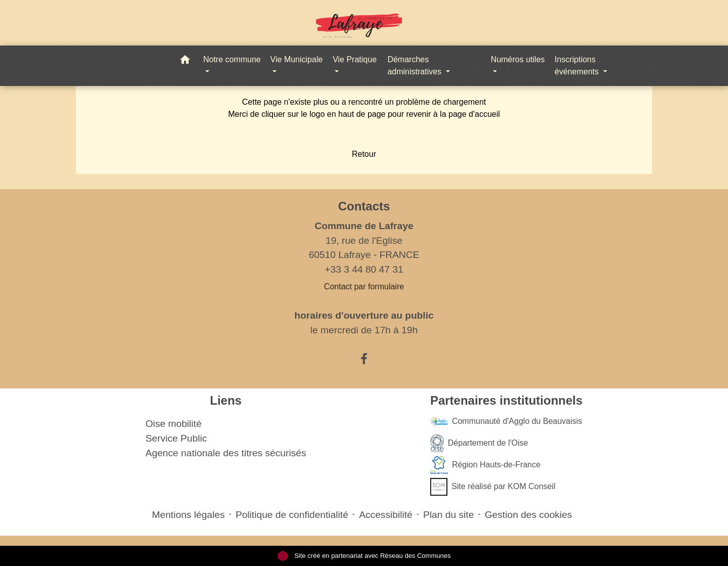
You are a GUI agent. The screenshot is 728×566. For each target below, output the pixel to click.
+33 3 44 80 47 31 (364, 269)
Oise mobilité (174, 424)
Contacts (364, 206)
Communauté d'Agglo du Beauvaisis (506, 422)
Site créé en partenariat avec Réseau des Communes (364, 556)
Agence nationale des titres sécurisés (226, 453)
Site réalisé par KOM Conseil (493, 487)
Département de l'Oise (479, 443)
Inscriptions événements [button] (578, 66)
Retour (364, 154)
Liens (226, 400)
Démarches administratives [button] (415, 66)
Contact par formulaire (364, 287)
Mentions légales (189, 515)
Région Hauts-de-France (485, 465)
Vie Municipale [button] (297, 59)
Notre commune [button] (232, 59)
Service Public (176, 438)
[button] (185, 61)
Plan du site (448, 515)
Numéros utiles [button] (518, 59)
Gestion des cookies (529, 515)
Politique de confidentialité (292, 515)
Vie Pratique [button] (355, 59)
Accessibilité (386, 515)
